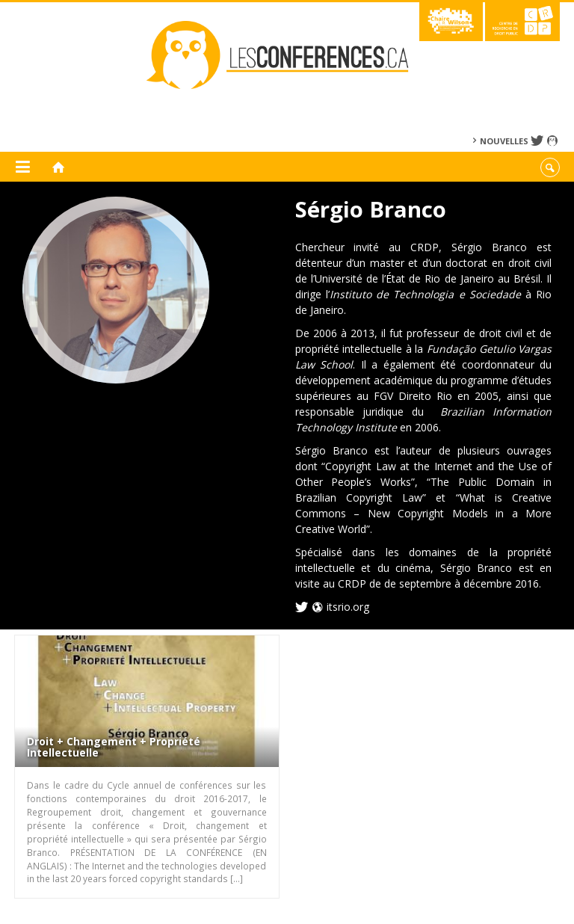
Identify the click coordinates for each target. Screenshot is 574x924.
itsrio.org (348, 607)
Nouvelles (504, 141)
